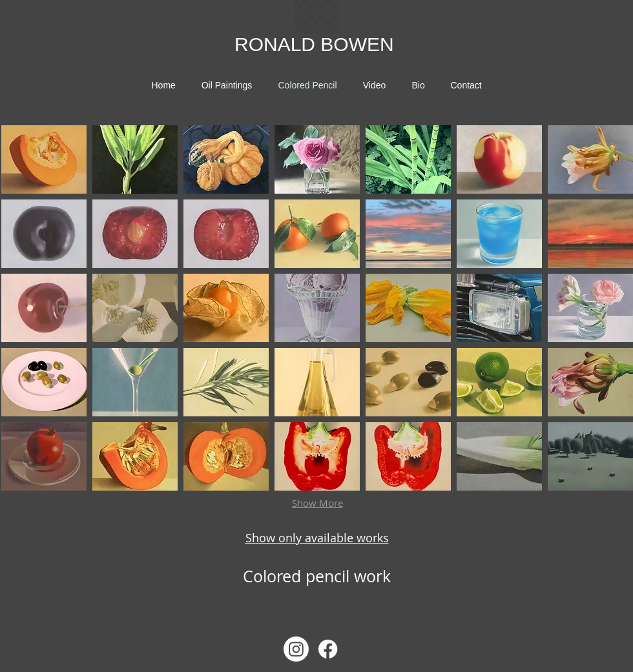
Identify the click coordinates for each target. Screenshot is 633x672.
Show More (317, 503)
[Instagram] (296, 649)
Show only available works (317, 538)
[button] (44, 159)
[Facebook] (328, 649)
